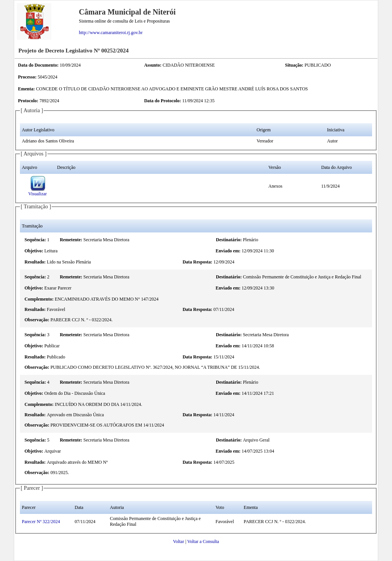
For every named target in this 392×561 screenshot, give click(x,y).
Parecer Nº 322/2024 (41, 522)
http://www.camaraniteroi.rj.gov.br (111, 33)
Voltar (179, 541)
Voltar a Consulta (203, 541)
